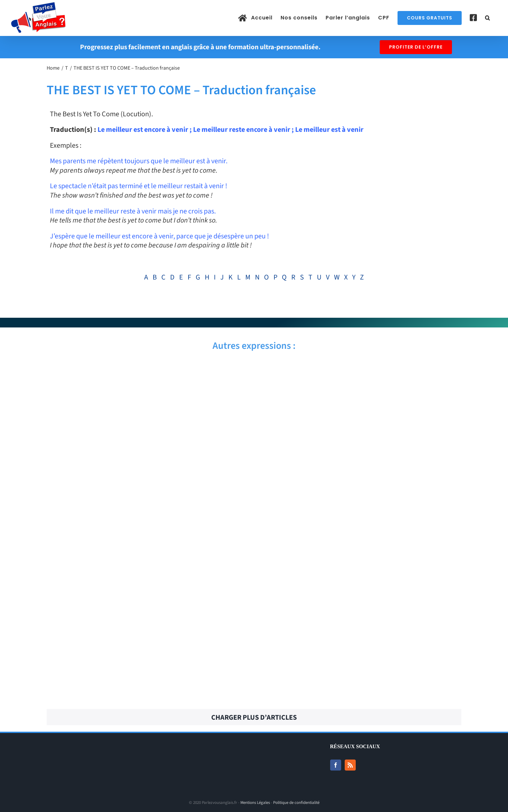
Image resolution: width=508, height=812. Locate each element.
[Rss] (350, 765)
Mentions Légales (255, 803)
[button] (488, 18)
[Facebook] (336, 765)
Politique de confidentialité (296, 803)
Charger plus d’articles (254, 717)
